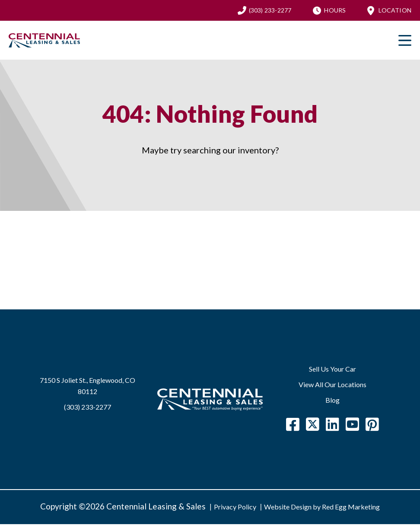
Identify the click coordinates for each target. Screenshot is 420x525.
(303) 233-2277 (270, 11)
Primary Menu (405, 41)
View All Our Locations (332, 385)
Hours (335, 11)
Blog (332, 401)
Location (395, 11)
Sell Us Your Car (332, 370)
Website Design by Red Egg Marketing (322, 507)
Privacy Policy (235, 507)
